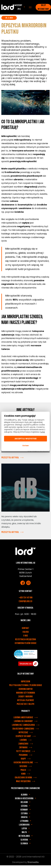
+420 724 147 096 (26, 598)
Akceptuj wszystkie (26, 439)
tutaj (42, 432)
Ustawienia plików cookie (26, 643)
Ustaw (25, 446)
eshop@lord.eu (25, 601)
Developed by (26, 862)
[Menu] (30, 7)
